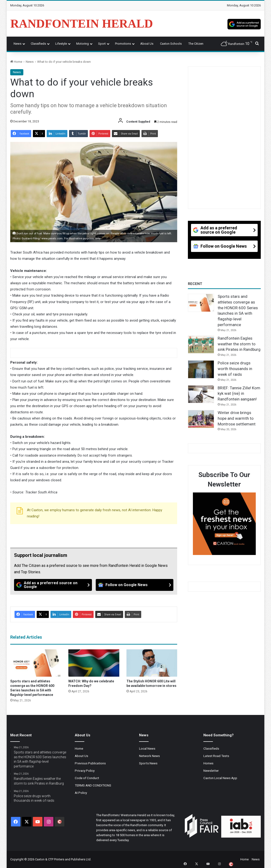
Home (16, 62)
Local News (147, 748)
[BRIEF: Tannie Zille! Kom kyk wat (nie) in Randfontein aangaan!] (201, 394)
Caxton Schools (171, 44)
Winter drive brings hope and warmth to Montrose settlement (237, 418)
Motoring (83, 44)
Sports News (148, 763)
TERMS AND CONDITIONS (93, 785)
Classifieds (38, 44)
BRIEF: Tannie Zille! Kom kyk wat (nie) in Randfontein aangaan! (239, 394)
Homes (208, 763)
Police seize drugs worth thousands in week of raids (235, 369)
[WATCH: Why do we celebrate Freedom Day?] (94, 663)
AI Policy (81, 793)
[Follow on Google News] (135, 585)
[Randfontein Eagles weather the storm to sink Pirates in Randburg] (201, 345)
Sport (102, 44)
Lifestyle (61, 44)
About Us (147, 44)
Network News (149, 756)
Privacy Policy (85, 771)
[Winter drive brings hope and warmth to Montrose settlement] (201, 419)
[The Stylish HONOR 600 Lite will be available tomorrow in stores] (152, 663)
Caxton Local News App (220, 778)
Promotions (123, 44)
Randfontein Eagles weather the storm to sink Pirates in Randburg (239, 344)
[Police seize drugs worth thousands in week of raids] (201, 369)
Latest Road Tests (216, 756)
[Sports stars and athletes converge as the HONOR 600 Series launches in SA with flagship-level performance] (36, 663)
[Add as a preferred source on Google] (244, 24)
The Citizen (196, 44)
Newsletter (211, 771)
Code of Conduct (87, 778)
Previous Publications (90, 763)
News (18, 44)
